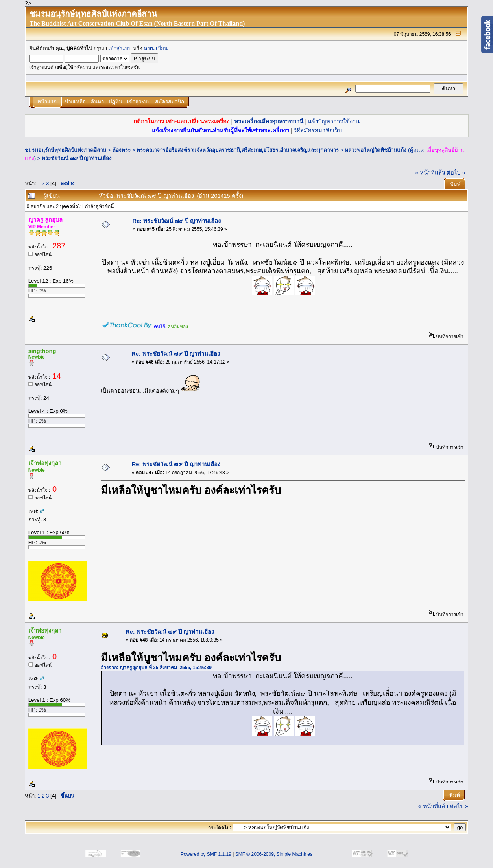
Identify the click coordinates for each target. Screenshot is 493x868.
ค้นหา (97, 102)
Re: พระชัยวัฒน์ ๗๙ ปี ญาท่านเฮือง (177, 221)
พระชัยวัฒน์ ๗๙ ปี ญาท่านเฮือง (77, 158)
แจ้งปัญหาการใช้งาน (334, 121)
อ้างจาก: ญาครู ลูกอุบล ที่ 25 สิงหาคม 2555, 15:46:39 (156, 668)
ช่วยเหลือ (75, 102)
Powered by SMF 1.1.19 (206, 854)
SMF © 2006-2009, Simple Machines (274, 854)
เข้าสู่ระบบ (120, 48)
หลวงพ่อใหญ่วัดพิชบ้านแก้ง (376, 150)
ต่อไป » (456, 173)
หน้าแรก (47, 102)
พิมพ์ (455, 184)
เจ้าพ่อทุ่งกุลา (45, 463)
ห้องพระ (121, 150)
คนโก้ (160, 327)
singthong (42, 351)
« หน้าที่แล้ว (430, 173)
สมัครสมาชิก (170, 102)
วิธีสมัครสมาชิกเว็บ (318, 131)
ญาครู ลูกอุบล (45, 220)
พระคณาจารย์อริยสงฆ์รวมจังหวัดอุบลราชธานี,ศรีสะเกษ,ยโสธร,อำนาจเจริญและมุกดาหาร (238, 150)
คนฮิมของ (178, 327)
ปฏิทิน (115, 102)
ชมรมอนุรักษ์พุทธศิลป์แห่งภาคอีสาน (66, 150)
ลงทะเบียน (156, 48)
